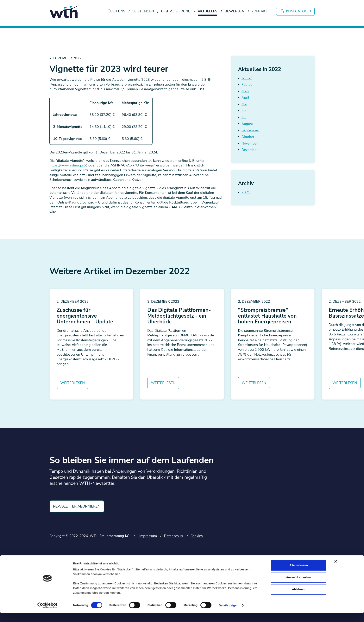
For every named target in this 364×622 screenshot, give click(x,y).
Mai (244, 104)
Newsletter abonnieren (77, 506)
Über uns (116, 11)
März (245, 91)
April (245, 98)
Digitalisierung (176, 11)
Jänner (247, 78)
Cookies (197, 536)
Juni (244, 111)
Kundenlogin (295, 11)
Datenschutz (174, 536)
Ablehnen (298, 399)
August (247, 124)
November (250, 143)
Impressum (148, 536)
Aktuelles (207, 11)
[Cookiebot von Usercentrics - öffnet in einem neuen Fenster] (47, 416)
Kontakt (259, 11)
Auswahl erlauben (298, 387)
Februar (248, 85)
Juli (244, 117)
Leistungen (143, 11)
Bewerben (235, 11)
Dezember (250, 150)
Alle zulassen (299, 375)
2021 (246, 192)
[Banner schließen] (336, 372)
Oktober (248, 137)
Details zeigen (228, 415)
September (250, 130)
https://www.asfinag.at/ (68, 165)
